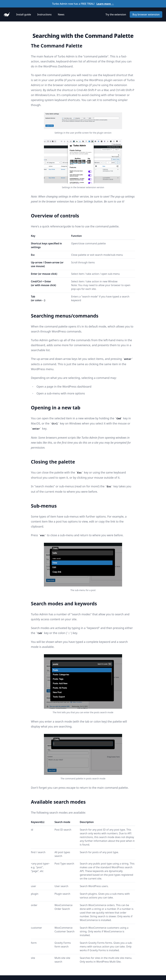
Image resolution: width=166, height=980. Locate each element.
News (61, 14)
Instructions (44, 14)
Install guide (24, 14)
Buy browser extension (146, 14)
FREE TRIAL (87, 4)
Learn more (105, 4)
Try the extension (116, 14)
